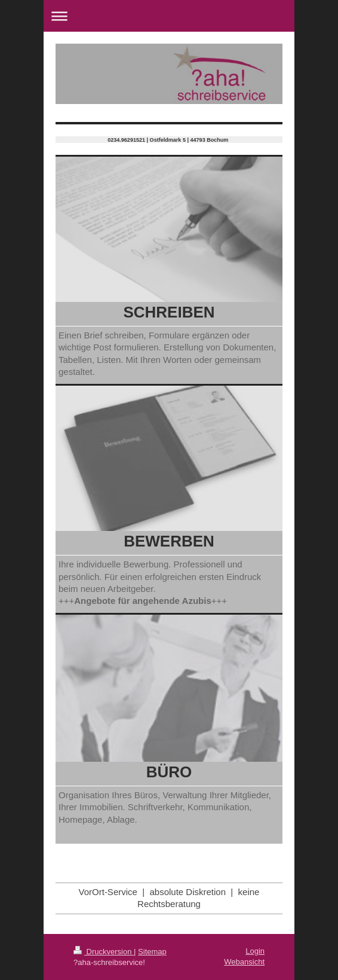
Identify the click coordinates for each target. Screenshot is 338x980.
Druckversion (104, 952)
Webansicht (244, 962)
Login (255, 951)
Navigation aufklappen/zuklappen (169, 16)
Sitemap (152, 952)
